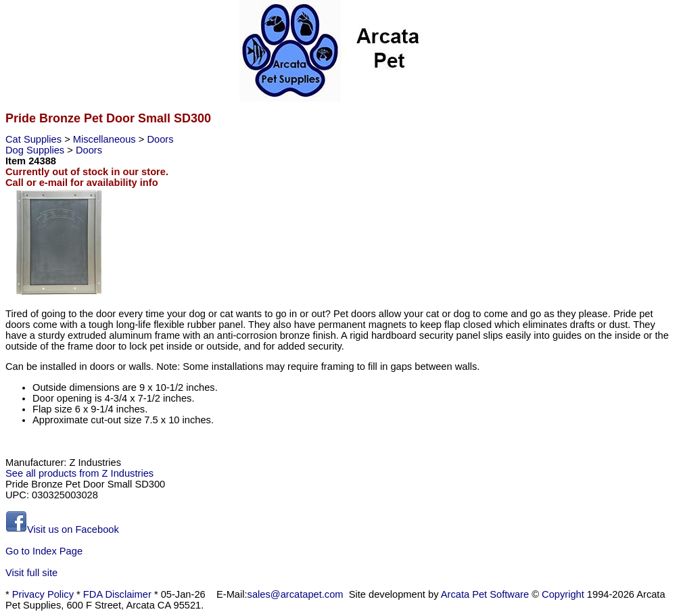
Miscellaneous (106, 139)
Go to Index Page (44, 551)
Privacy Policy (43, 594)
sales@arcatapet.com (296, 594)
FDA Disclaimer (117, 594)
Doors (160, 139)
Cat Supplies (35, 139)
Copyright (563, 594)
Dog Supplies (36, 150)
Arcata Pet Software (485, 594)
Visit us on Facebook (62, 529)
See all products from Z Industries (79, 473)
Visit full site (31, 573)
